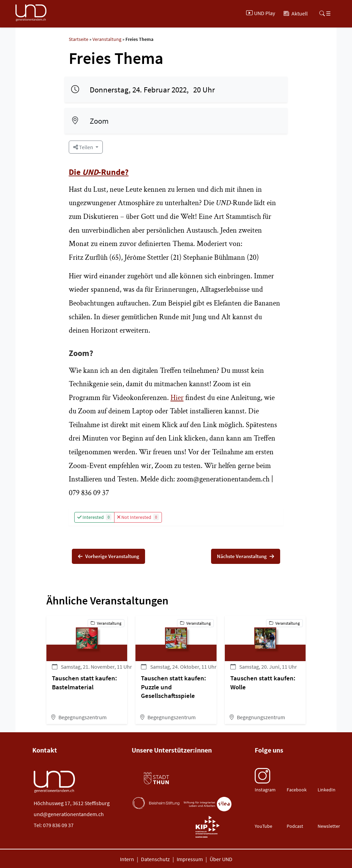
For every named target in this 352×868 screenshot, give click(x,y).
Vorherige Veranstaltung (112, 557)
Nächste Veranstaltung (243, 557)
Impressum (190, 860)
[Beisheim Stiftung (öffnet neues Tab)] (156, 804)
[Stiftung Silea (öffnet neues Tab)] (208, 806)
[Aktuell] (296, 13)
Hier (177, 398)
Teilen (84, 147)
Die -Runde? (99, 172)
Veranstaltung (107, 39)
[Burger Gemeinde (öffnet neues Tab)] (156, 825)
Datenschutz (155, 860)
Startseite (79, 39)
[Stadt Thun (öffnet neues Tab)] (156, 780)
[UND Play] (261, 13)
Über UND (221, 860)
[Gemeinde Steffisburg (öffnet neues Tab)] (207, 783)
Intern (127, 860)
